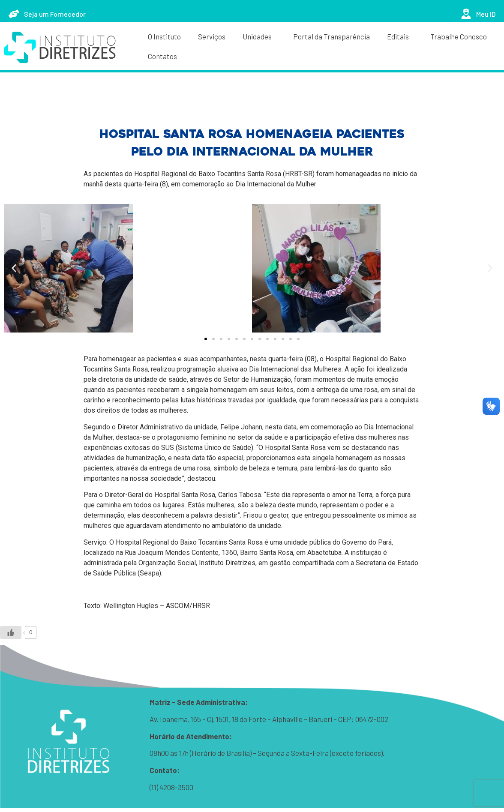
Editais (400, 36)
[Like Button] (11, 632)
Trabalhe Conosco (459, 36)
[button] (14, 268)
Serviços (212, 36)
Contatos (162, 56)
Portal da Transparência (331, 36)
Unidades (259, 36)
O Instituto (164, 36)
